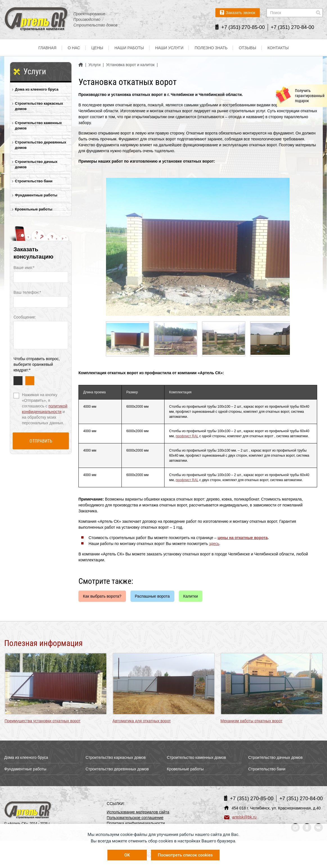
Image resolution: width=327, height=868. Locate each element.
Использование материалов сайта (138, 812)
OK (127, 855)
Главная (47, 48)
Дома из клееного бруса (37, 89)
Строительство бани (34, 181)
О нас (74, 48)
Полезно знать (211, 48)
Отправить (41, 441)
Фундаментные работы (36, 195)
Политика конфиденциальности (136, 823)
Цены (97, 48)
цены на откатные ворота (243, 538)
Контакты (278, 48)
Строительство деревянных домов (41, 145)
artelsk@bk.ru (240, 817)
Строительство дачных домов (36, 164)
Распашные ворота (152, 596)
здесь (214, 544)
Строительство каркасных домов (39, 106)
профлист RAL (187, 436)
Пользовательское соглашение (135, 818)
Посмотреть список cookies (185, 855)
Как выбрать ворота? (102, 596)
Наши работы (129, 48)
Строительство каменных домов (38, 125)
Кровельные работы (34, 209)
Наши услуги (169, 48)
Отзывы (247, 48)
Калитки (191, 596)
